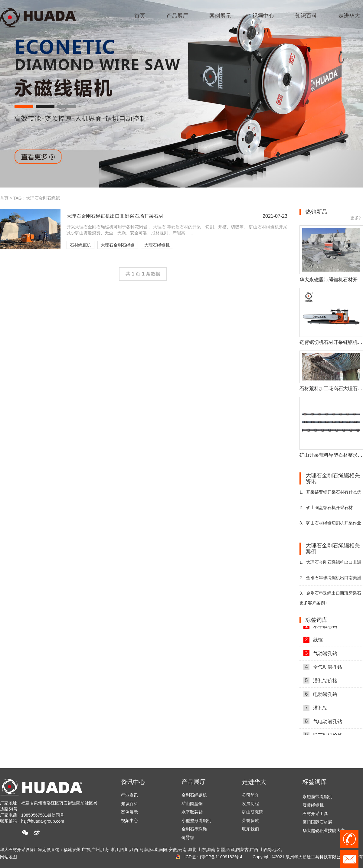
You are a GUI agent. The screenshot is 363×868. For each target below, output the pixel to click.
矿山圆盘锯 (192, 804)
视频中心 (129, 821)
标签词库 (315, 782)
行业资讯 (129, 795)
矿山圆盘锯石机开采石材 (326, 507)
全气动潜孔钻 (323, 668)
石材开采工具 (315, 815)
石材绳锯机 (80, 245)
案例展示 (129, 812)
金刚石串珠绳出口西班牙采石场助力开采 (330, 596)
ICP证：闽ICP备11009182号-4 (213, 857)
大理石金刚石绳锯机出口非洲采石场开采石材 (330, 565)
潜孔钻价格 (320, 682)
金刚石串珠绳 (194, 829)
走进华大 (254, 782)
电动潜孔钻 (320, 696)
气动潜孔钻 (320, 655)
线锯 (313, 641)
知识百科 (129, 804)
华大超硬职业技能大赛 (324, 832)
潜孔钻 (316, 709)
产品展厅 (194, 782)
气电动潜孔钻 (323, 723)
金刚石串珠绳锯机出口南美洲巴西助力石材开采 (330, 580)
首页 (4, 198)
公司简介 (250, 795)
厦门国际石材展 (317, 824)
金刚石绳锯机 (194, 795)
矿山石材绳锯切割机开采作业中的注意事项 (330, 525)
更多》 (357, 218)
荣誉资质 (250, 821)
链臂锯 (188, 837)
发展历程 (250, 804)
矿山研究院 (253, 812)
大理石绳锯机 (157, 245)
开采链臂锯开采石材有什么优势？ (330, 495)
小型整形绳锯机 (196, 821)
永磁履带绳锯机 (317, 798)
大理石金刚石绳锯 (118, 245)
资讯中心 (133, 782)
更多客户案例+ (313, 603)
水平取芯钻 (320, 628)
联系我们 (250, 829)
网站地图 (8, 857)
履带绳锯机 (313, 807)
